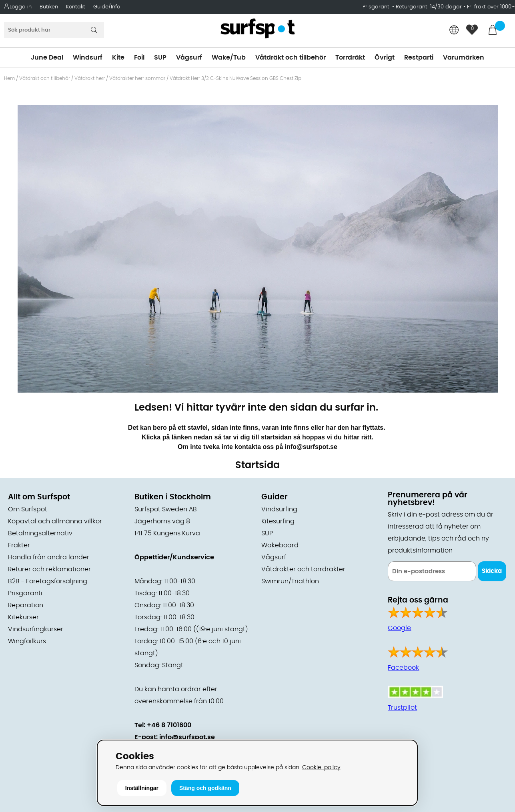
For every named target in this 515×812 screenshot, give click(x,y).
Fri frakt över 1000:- (491, 7)
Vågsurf (189, 58)
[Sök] (54, 30)
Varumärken (464, 58)
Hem (9, 78)
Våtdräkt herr (90, 78)
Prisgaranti (377, 7)
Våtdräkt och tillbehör (291, 58)
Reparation (26, 605)
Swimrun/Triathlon (290, 581)
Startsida (257, 465)
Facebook (403, 668)
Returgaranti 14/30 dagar (429, 7)
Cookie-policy (321, 767)
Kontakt (76, 7)
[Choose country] (454, 31)
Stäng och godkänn (205, 788)
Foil (139, 58)
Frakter (19, 545)
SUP (160, 58)
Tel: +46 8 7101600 (163, 725)
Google (399, 628)
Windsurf (88, 58)
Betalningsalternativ (40, 533)
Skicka (492, 571)
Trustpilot (402, 708)
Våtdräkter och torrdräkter (303, 569)
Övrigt (385, 58)
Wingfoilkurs (27, 641)
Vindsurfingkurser (36, 629)
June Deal (47, 58)
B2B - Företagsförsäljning (48, 581)
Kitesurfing (278, 521)
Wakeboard (280, 545)
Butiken (49, 7)
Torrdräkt (350, 58)
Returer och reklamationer (49, 569)
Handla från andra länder (49, 557)
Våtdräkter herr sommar (137, 78)
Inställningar (142, 788)
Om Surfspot (28, 509)
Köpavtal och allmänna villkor (55, 521)
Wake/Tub (229, 58)
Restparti (419, 58)
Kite (118, 58)
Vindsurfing (279, 509)
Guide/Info (107, 7)
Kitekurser (23, 617)
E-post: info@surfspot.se (175, 737)
